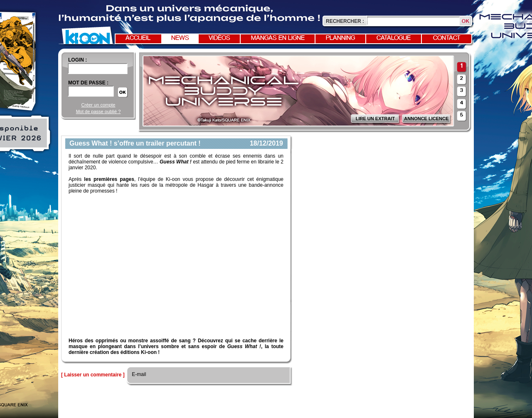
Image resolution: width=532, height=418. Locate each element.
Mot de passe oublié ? (99, 111)
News (180, 38)
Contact (447, 38)
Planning (340, 38)
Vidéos (219, 38)
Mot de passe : (88, 83)
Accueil (138, 38)
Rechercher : (345, 21)
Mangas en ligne (278, 38)
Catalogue (394, 38)
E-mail (138, 374)
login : (78, 60)
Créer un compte (99, 105)
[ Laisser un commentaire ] (93, 375)
